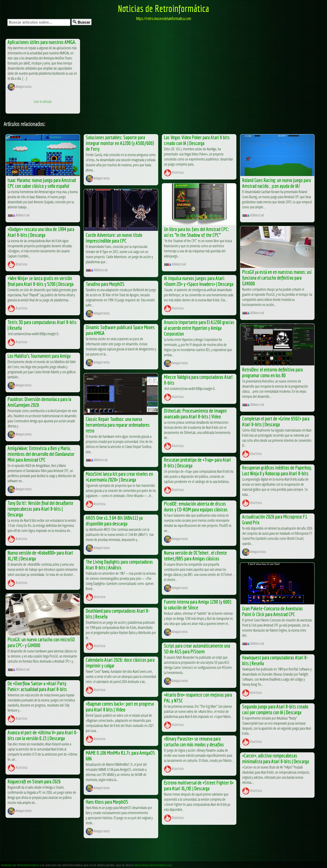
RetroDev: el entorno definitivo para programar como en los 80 (272, 372)
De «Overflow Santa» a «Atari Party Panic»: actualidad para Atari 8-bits (37, 686)
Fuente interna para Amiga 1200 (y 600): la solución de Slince (198, 605)
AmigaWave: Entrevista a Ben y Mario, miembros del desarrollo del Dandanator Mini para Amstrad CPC (41, 454)
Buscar (82, 22)
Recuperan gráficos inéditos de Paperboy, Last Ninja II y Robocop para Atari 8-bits (277, 470)
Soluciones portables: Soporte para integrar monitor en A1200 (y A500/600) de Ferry (120, 143)
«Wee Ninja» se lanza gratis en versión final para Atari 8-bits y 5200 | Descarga (41, 281)
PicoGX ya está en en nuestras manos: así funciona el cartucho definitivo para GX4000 (277, 278)
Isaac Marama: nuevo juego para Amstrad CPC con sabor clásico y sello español (42, 183)
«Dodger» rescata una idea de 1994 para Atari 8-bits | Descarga (41, 232)
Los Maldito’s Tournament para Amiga (39, 356)
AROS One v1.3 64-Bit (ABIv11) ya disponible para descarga (114, 521)
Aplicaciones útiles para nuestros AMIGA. (42, 42)
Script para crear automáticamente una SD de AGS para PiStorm (197, 649)
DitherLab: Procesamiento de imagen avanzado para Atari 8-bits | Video (195, 414)
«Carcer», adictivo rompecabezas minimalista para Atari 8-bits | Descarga (276, 758)
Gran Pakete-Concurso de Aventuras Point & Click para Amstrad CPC (272, 611)
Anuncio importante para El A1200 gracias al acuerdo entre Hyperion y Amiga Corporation (199, 328)
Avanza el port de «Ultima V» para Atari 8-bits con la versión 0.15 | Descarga (43, 735)
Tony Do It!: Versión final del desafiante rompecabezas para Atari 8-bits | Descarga (40, 509)
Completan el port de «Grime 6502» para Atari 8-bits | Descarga (276, 421)
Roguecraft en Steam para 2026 (34, 781)
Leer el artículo (43, 102)
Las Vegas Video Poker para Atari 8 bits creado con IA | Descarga (197, 140)
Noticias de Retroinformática (163, 8)
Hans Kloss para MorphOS (107, 802)
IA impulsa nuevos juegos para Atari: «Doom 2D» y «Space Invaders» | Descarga (199, 281)
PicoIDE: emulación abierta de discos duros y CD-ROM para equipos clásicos (196, 507)
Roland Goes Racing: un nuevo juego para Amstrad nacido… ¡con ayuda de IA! (276, 183)
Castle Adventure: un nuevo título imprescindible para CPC (114, 238)
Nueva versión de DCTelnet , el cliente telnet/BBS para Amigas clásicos (195, 556)
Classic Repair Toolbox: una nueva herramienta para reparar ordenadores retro (118, 425)
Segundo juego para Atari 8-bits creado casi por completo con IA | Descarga (275, 709)
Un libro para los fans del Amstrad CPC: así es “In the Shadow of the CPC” (196, 232)
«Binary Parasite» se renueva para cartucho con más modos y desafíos (194, 741)
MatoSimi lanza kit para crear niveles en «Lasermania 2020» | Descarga (119, 477)
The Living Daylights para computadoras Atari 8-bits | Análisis (119, 565)
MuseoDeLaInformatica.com (153, 865)
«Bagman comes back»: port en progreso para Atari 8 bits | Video (120, 707)
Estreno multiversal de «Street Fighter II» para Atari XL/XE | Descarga (199, 785)
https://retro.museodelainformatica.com (163, 19)
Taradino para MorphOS (105, 284)
